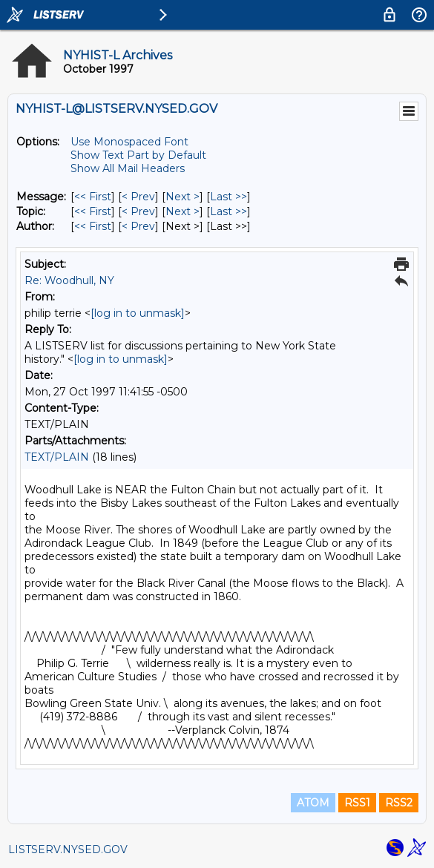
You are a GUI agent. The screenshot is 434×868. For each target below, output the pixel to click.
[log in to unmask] (138, 313)
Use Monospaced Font (129, 142)
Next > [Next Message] (183, 197)
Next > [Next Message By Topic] (183, 211)
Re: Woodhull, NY (69, 280)
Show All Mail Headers (128, 168)
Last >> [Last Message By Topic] (228, 211)
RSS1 (357, 803)
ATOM (313, 803)
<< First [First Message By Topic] (93, 211)
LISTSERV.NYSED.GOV (68, 849)
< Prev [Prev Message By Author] (138, 226)
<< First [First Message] (93, 197)
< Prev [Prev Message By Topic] (138, 211)
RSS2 (399, 803)
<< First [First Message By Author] (93, 226)
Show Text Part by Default (138, 155)
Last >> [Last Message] (228, 197)
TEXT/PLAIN (57, 457)
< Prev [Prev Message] (138, 197)
